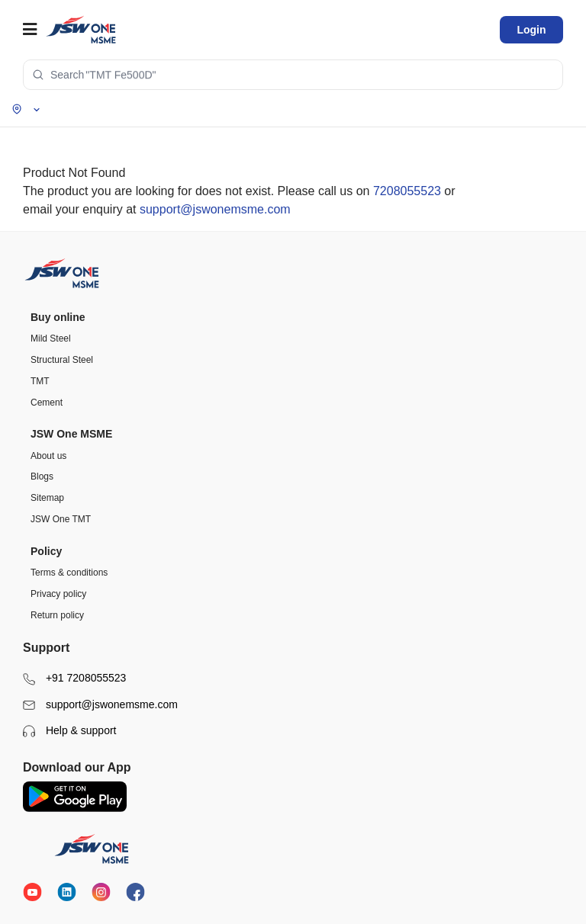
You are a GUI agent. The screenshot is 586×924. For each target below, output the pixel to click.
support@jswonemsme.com (215, 209)
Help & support (70, 731)
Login (531, 30)
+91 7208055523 (74, 678)
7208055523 (407, 191)
